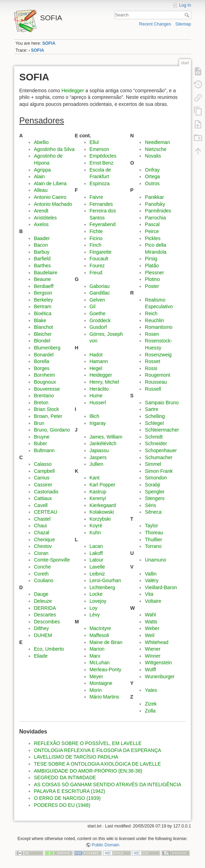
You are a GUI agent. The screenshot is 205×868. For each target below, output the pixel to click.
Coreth (41, 574)
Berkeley (43, 300)
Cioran (41, 553)
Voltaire (153, 601)
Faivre (96, 197)
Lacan (96, 546)
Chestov (43, 546)
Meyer (96, 677)
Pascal (152, 224)
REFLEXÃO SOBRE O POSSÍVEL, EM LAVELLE (88, 743)
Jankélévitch (103, 443)
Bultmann (44, 450)
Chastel (42, 519)
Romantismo (159, 327)
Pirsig (151, 259)
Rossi (151, 368)
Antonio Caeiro (50, 197)
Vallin (151, 574)
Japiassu (99, 450)
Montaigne (101, 683)
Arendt (41, 211)
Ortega (152, 176)
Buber (40, 443)
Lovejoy (98, 601)
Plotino (152, 279)
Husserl (98, 403)
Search (188, 15)
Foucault (99, 259)
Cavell (41, 505)
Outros (152, 183)
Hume (96, 396)
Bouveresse (47, 389)
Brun (39, 423)
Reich (151, 313)
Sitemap (183, 24)
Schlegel (154, 423)
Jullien (97, 464)
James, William (106, 437)
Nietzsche (155, 149)
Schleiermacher (162, 430)
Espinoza (100, 183)
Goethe (98, 313)
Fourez (97, 266)
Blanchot (43, 327)
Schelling (155, 416)
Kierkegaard (103, 505)
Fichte (96, 231)
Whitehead (157, 642)
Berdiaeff (44, 286)
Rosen (152, 334)
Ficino (96, 238)
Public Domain (105, 845)
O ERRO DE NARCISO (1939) (67, 798)
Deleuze (43, 601)
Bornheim (44, 375)
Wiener (153, 649)
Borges (42, 368)
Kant (95, 478)
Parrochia (155, 218)
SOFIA (49, 43)
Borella (42, 361)
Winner (153, 656)
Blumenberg (47, 348)
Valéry (152, 580)
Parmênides (158, 211)
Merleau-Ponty (105, 670)
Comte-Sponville (52, 560)
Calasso (43, 464)
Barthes (42, 266)
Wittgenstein (158, 663)
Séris (150, 505)
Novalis (153, 156)
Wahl (150, 615)
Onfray (152, 170)
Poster (152, 286)
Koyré (96, 526)
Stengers (155, 498)
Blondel (42, 341)
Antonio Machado (53, 204)
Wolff (150, 670)
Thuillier (153, 540)
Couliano (44, 580)
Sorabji (153, 485)
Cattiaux (43, 498)
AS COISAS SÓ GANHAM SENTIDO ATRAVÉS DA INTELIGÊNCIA (108, 784)
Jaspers (98, 457)
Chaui (40, 526)
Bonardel (44, 355)
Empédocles (103, 156)
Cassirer (43, 485)
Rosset (153, 361)
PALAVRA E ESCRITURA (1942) (69, 791)
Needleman (157, 142)
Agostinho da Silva (54, 149)
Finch (96, 245)
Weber (152, 628)
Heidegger (73, 91)
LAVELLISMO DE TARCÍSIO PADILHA (76, 757)
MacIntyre (100, 628)
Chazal (42, 533)
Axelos (41, 224)
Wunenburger (160, 677)
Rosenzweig (158, 355)
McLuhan (100, 663)
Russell (153, 389)
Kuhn (95, 533)
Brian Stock (47, 409)
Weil (150, 635)
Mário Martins (104, 697)
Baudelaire (46, 273)
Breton (41, 403)
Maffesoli (99, 635)
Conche (42, 567)
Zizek (151, 704)
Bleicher (43, 334)
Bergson (43, 293)
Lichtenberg (102, 587)
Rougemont (157, 375)
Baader (42, 238)
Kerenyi (98, 498)
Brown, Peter (48, 416)
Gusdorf (98, 327)
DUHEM (43, 635)
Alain (39, 176)
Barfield (42, 259)
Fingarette (101, 252)
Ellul (94, 142)
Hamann (99, 361)
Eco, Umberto (49, 649)
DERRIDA (45, 608)
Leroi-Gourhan (105, 580)
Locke (96, 594)
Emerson (99, 149)
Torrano (153, 546)
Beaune (42, 279)
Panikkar (154, 197)
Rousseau (156, 382)
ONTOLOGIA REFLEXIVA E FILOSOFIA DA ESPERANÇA (98, 750)
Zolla (150, 711)
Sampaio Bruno (162, 403)
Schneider (156, 443)
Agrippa (42, 170)
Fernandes (101, 204)
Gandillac (100, 293)
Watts (151, 622)
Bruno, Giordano (52, 430)
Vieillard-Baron (161, 587)
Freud (96, 273)
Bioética (43, 313)
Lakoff (96, 553)
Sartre (151, 409)
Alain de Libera (50, 183)
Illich (94, 416)
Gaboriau (100, 286)
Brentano (44, 396)
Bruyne (42, 437)
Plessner (154, 273)
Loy (94, 608)
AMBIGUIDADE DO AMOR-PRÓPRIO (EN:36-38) (88, 771)
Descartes (45, 615)
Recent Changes (155, 24)
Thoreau (154, 533)
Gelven (97, 300)
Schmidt (154, 437)
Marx (95, 656)
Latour (97, 560)
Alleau (41, 190)
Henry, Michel (104, 382)
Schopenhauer (161, 450)
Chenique (44, 540)
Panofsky (155, 204)
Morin (96, 690)
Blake (40, 320)
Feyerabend (103, 224)
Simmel (153, 464)
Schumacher (159, 457)
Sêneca (153, 512)
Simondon (156, 478)
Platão (152, 266)
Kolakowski (102, 512)
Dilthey (41, 628)
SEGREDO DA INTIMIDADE (65, 777)
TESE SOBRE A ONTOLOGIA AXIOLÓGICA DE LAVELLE (97, 764)
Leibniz (97, 574)
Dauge (41, 594)
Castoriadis (46, 492)
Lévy (95, 615)
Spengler (155, 492)
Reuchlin (154, 320)
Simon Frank (159, 471)
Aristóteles (45, 218)
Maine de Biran (106, 642)
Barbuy (42, 252)
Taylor (151, 526)
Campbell (44, 471)
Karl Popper (102, 485)
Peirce (152, 231)
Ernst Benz (101, 163)
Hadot (96, 355)
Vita (149, 594)
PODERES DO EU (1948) (62, 805)
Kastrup (98, 492)
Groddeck (100, 320)
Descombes (47, 622)
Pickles (153, 238)
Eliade (41, 656)
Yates (151, 690)
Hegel (96, 368)
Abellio (41, 142)
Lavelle (97, 567)
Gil (93, 306)
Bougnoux (45, 382)
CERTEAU (46, 512)
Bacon (41, 245)
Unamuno (155, 560)
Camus (42, 478)
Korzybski (100, 519)
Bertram (43, 306)
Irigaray (98, 423)
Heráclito (99, 389)
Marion (97, 649)
